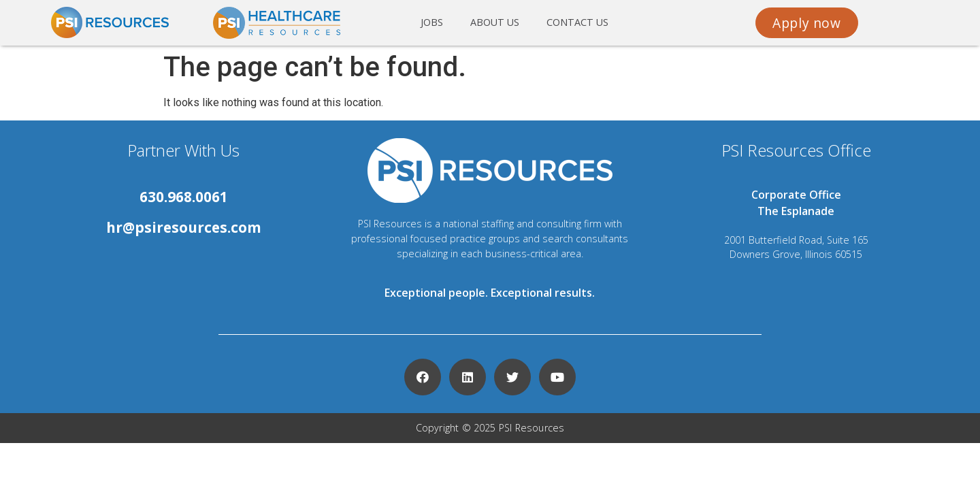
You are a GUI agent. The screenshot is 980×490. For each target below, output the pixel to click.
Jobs (432, 22)
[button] (806, 23)
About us (495, 22)
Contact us (577, 22)
